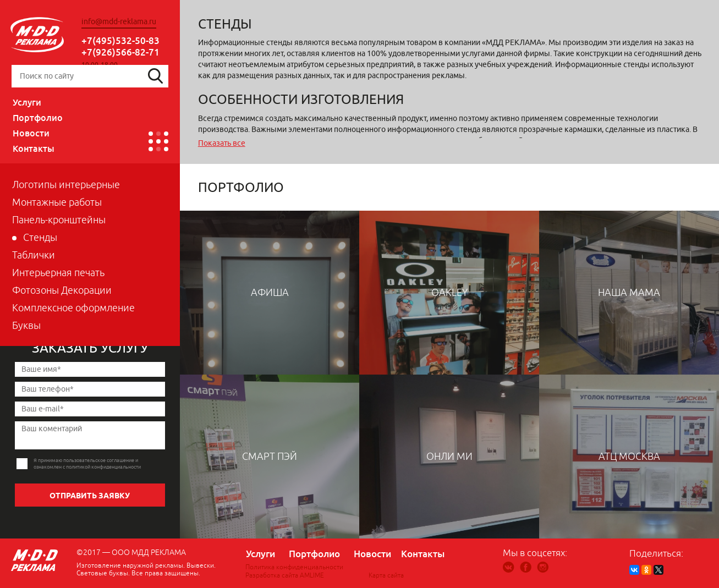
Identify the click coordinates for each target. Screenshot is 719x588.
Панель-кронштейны (59, 220)
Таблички (34, 255)
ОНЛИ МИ (449, 457)
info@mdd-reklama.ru (119, 22)
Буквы (26, 326)
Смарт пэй (270, 457)
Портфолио (38, 118)
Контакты (34, 149)
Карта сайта (386, 576)
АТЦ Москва (629, 457)
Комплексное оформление (73, 308)
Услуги (27, 102)
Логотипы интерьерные (66, 185)
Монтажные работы (57, 202)
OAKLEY (449, 293)
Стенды (40, 238)
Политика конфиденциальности (294, 567)
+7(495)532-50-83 (120, 40)
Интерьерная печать (58, 273)
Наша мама (629, 293)
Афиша (270, 293)
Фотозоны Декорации (62, 290)
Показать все (222, 143)
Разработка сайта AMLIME (285, 576)
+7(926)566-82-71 (120, 52)
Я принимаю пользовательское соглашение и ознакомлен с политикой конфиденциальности (87, 464)
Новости (31, 133)
